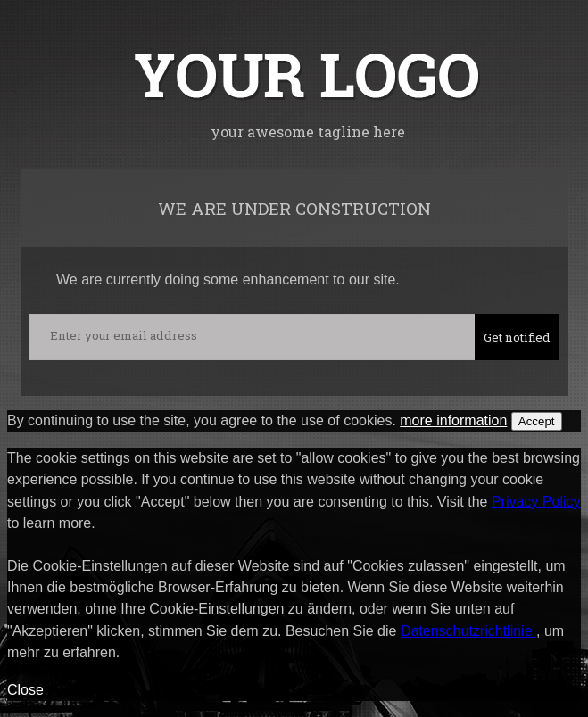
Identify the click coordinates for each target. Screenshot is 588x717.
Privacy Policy (536, 502)
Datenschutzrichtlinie (468, 631)
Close (25, 690)
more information (453, 420)
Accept (537, 421)
